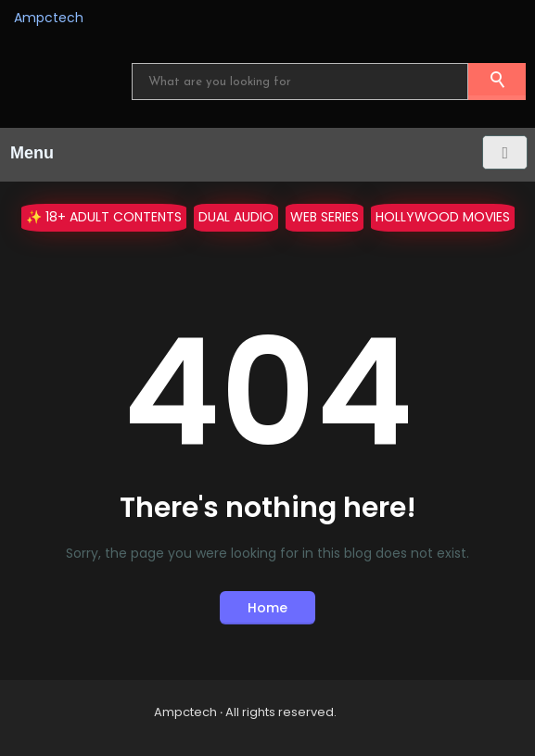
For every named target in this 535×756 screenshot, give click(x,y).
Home (267, 608)
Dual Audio (236, 217)
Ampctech (49, 18)
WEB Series (325, 217)
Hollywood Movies (443, 217)
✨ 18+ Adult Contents (104, 217)
